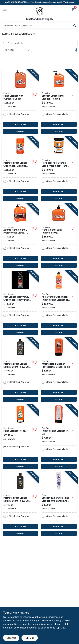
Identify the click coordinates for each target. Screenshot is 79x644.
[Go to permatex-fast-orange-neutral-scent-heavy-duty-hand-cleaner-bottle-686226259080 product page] (20, 504)
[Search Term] (40, 26)
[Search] (75, 25)
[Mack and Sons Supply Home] (40, 11)
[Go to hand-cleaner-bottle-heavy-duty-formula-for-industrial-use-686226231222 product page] (20, 437)
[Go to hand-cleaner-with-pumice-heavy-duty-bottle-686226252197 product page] (20, 102)
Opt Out (30, 638)
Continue (11, 638)
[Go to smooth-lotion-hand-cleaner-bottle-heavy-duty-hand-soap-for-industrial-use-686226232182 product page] (59, 102)
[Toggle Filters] (75, 50)
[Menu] (5, 9)
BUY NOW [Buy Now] (20, 131)
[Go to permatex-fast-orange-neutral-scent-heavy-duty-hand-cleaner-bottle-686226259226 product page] (20, 370)
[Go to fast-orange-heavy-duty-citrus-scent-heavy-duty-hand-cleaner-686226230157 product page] (20, 303)
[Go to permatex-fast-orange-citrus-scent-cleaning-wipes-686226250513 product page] (20, 169)
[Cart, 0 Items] (73, 9)
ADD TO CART (20, 125)
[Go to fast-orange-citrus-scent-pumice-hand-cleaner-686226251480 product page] (59, 303)
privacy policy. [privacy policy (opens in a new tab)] (47, 624)
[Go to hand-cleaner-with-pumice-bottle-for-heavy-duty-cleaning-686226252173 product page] (59, 236)
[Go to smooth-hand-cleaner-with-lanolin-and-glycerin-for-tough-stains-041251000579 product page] (59, 504)
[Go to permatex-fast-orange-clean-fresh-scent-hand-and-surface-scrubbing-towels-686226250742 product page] (59, 169)
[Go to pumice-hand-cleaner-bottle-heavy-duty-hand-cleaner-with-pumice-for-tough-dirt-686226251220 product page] (59, 437)
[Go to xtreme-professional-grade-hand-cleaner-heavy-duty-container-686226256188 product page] (20, 236)
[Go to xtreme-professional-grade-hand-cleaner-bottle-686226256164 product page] (59, 370)
